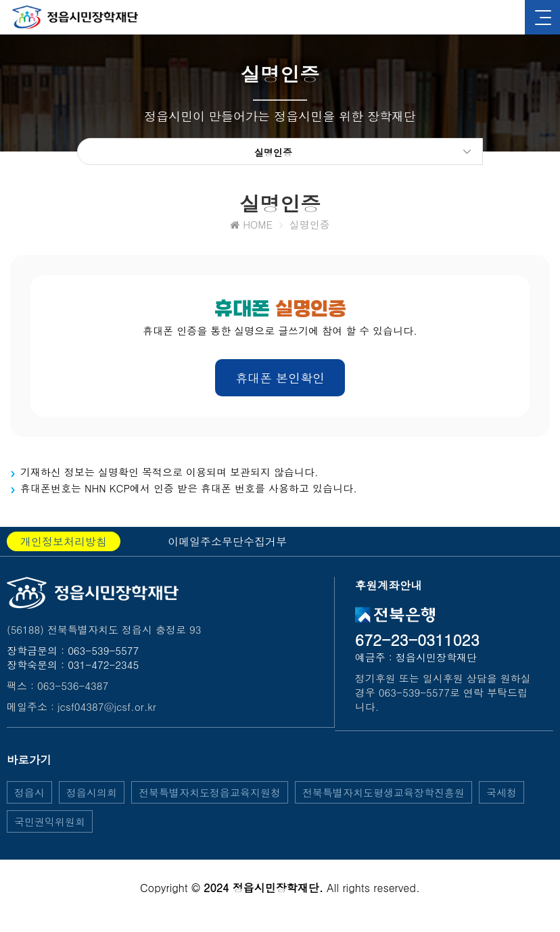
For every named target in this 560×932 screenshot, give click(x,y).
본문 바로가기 (0, 0)
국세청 (501, 795)
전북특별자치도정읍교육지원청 (210, 795)
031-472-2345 (103, 667)
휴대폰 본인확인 (280, 380)
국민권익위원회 (50, 824)
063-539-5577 (103, 653)
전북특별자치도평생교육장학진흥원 (383, 795)
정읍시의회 (92, 795)
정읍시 (29, 795)
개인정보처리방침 (64, 544)
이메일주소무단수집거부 (227, 544)
